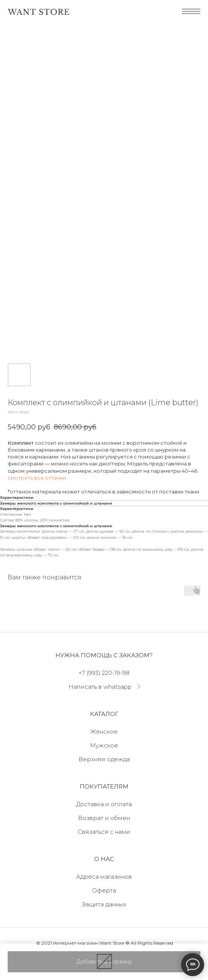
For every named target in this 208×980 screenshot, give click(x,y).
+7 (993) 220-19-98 (104, 673)
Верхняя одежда (104, 759)
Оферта (104, 890)
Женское (104, 732)
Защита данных (104, 904)
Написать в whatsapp (100, 687)
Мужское (104, 745)
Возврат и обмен (104, 818)
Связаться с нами (104, 832)
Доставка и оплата (104, 804)
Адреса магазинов (104, 877)
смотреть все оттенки (37, 478)
